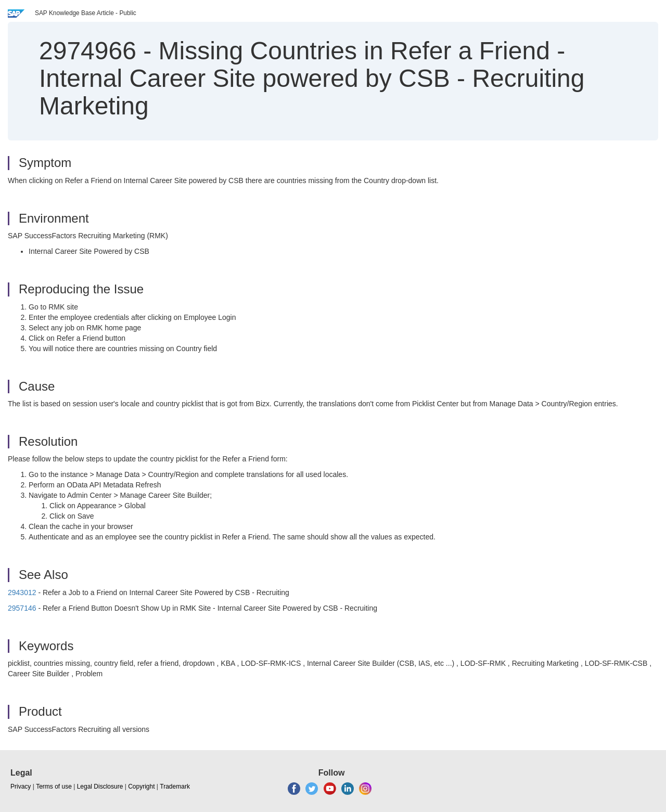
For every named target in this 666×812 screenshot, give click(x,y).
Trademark (175, 787)
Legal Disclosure (100, 787)
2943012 (22, 592)
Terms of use (54, 787)
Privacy (21, 787)
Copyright (141, 787)
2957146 (22, 608)
